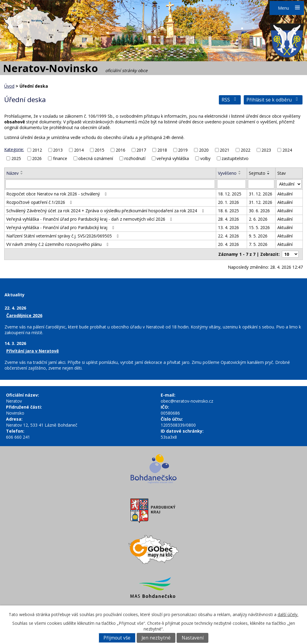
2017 (141, 150)
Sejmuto (257, 173)
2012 (37, 150)
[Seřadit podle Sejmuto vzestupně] (269, 171)
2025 (16, 158)
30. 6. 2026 (259, 211)
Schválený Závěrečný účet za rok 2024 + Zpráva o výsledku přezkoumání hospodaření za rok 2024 (106, 211)
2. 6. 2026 (258, 219)
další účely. (288, 614)
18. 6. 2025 (228, 211)
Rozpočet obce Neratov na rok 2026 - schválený (57, 194)
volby (205, 158)
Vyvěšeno (227, 173)
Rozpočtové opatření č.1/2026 (40, 202)
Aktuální (285, 194)
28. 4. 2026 (228, 219)
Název (12, 173)
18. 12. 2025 (230, 194)
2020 (204, 150)
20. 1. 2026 (228, 202)
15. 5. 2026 (259, 227)
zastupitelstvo (235, 158)
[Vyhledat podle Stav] (289, 184)
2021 (225, 150)
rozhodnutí (135, 158)
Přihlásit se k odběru (273, 100)
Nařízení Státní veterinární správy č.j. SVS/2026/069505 (63, 236)
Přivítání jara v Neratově (33, 351)
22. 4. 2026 (228, 236)
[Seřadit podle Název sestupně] (22, 174)
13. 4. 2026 (228, 227)
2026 (37, 158)
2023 (266, 150)
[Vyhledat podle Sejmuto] (261, 184)
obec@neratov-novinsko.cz (187, 401)
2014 (79, 150)
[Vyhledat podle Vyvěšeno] (231, 184)
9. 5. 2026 (258, 236)
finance (60, 158)
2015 (100, 150)
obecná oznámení (96, 158)
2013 (58, 150)
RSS (230, 100)
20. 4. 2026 (228, 244)
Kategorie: (14, 149)
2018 (162, 150)
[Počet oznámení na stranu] (290, 254)
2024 (287, 150)
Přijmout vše (117, 638)
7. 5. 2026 (258, 244)
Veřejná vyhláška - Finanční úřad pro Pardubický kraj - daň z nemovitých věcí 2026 (90, 219)
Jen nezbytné (156, 638)
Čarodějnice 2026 (24, 315)
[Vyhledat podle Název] (110, 184)
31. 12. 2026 (261, 194)
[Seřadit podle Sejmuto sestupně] (269, 174)
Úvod (9, 86)
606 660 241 (18, 437)
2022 (246, 150)
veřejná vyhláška (173, 158)
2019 (183, 150)
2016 (121, 150)
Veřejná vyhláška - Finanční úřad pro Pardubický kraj (61, 227)
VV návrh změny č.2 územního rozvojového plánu (58, 244)
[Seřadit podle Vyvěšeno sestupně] (240, 174)
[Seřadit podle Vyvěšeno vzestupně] (240, 171)
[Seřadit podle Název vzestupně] (22, 171)
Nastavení (193, 638)
